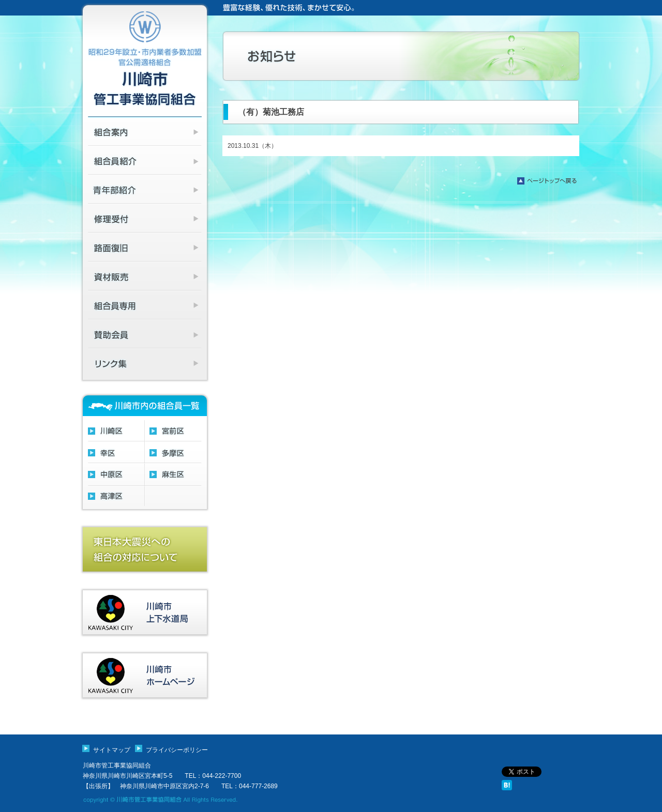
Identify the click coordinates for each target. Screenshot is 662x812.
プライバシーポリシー (177, 750)
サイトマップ (112, 750)
